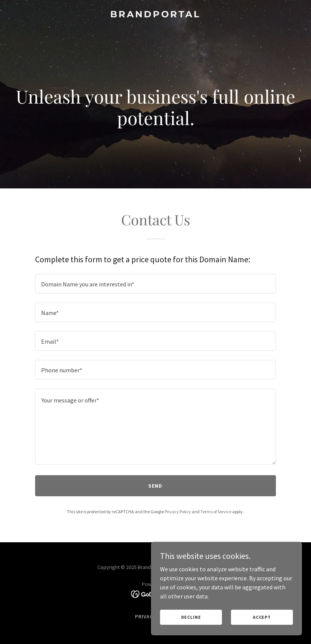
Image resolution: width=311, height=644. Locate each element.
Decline (191, 617)
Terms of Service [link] (216, 512)
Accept (262, 617)
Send (155, 486)
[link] (155, 15)
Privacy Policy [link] (178, 512)
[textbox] (156, 284)
